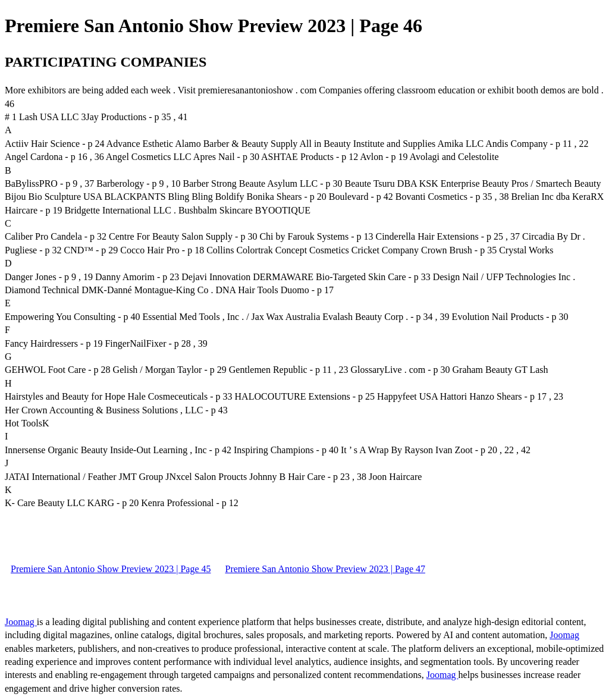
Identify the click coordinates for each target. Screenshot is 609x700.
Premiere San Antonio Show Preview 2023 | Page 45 (111, 569)
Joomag (21, 622)
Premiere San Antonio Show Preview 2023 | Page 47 (326, 569)
